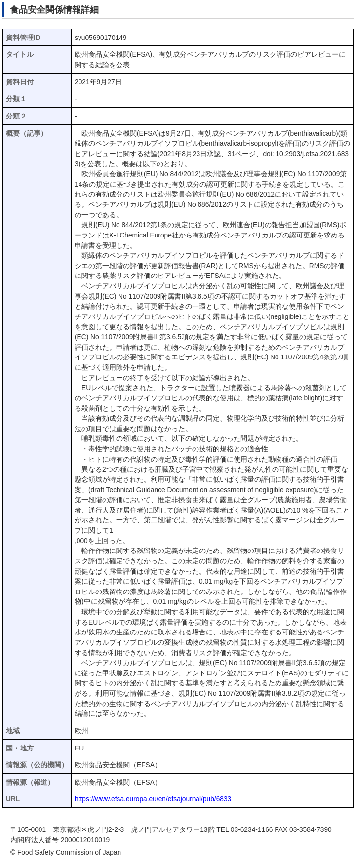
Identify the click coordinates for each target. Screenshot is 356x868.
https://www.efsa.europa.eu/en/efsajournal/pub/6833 (153, 799)
